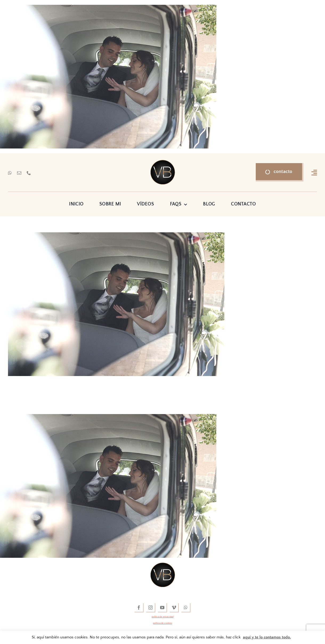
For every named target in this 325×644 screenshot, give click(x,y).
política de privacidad (162, 617)
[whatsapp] (10, 173)
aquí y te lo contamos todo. (267, 637)
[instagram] (151, 608)
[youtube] (162, 608)
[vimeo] (174, 608)
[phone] (29, 173)
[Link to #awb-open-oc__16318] (314, 172)
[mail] (19, 173)
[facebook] (139, 608)
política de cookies (162, 623)
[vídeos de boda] (163, 162)
